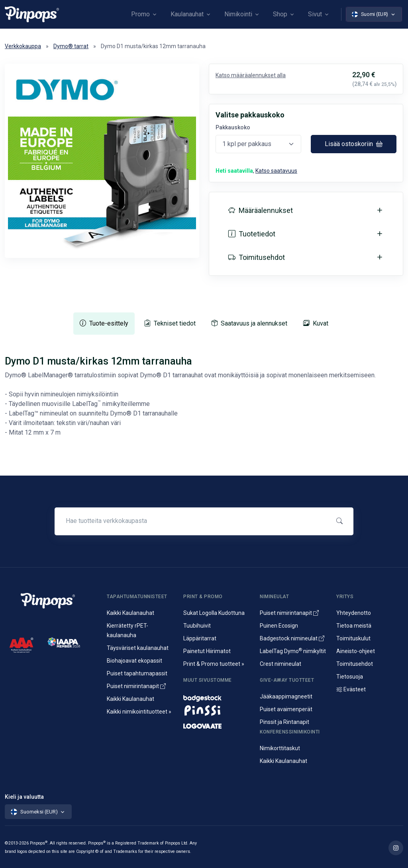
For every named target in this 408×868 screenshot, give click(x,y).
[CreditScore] (21, 645)
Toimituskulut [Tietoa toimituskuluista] (353, 638)
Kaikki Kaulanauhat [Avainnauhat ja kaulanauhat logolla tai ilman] (130, 613)
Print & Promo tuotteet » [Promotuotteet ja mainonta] (214, 664)
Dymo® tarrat (71, 46)
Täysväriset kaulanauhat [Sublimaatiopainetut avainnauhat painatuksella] (138, 648)
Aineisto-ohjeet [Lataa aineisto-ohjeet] (356, 651)
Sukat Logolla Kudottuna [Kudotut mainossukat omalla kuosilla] (214, 613)
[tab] (104, 324)
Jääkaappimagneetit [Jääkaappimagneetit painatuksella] (286, 696)
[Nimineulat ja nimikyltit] (217, 696)
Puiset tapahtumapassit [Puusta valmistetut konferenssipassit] (137, 673)
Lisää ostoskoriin (354, 144)
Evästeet (351, 689)
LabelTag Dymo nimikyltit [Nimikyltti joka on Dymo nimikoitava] (293, 651)
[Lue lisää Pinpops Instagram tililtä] (396, 848)
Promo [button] (140, 14)
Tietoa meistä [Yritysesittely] (354, 626)
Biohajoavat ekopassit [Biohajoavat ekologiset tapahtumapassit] (134, 661)
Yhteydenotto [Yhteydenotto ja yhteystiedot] (354, 613)
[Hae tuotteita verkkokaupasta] (192, 521)
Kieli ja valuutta (24, 797)
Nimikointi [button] (238, 14)
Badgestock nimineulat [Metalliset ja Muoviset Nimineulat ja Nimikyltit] (292, 638)
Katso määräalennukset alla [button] (251, 75)
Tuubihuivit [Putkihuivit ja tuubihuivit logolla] (197, 626)
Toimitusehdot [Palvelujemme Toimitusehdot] (355, 664)
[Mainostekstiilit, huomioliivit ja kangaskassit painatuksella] (217, 724)
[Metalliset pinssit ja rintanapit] (217, 710)
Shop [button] (280, 14)
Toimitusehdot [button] (257, 257)
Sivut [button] (315, 14)
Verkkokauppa (23, 46)
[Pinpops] (32, 14)
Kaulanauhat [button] (187, 14)
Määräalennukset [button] (261, 210)
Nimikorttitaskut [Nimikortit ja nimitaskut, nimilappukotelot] (280, 748)
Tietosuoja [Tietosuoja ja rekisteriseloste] (350, 677)
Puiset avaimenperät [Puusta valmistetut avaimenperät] (286, 709)
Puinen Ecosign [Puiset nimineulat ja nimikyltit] (279, 626)
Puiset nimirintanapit (136, 686)
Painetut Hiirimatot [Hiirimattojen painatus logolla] (207, 651)
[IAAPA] (64, 642)
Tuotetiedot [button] (252, 234)
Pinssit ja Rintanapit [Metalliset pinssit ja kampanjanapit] (284, 722)
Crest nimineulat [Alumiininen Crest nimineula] (280, 664)
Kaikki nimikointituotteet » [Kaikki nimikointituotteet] (139, 712)
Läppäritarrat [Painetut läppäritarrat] (200, 638)
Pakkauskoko (233, 127)
